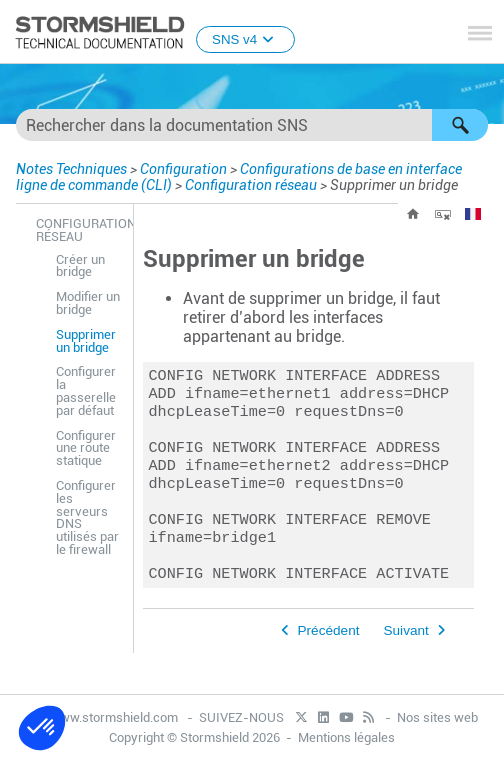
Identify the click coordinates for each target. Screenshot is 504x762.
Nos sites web (437, 717)
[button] (460, 125)
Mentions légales (346, 738)
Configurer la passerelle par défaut (86, 390)
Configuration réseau (251, 185)
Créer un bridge (80, 266)
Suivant (405, 654)
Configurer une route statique (86, 448)
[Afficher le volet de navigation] (480, 33)
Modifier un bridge (88, 303)
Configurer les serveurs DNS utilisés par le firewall (87, 517)
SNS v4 (245, 39)
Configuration (183, 169)
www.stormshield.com (104, 717)
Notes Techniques (71, 169)
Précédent (329, 654)
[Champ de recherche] (252, 125)
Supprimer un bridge (86, 341)
